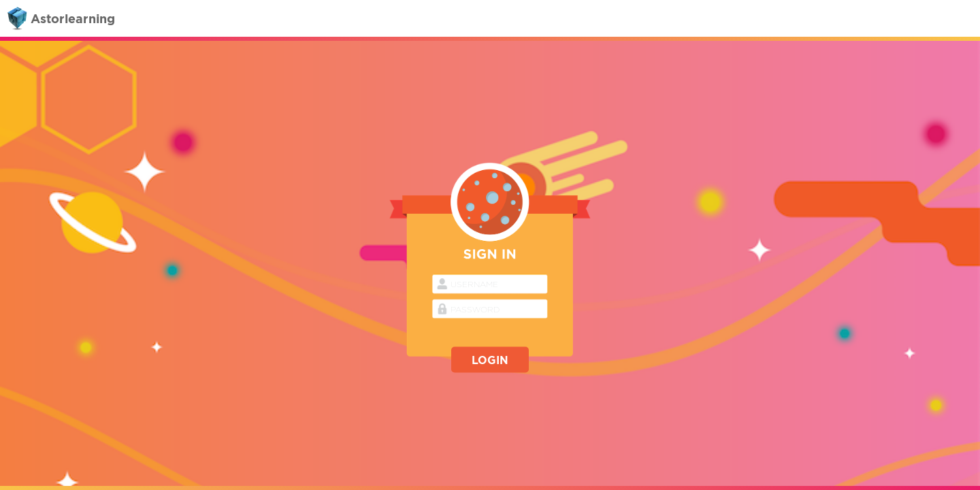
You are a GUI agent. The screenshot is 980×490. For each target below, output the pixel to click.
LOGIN (490, 360)
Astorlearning (59, 19)
